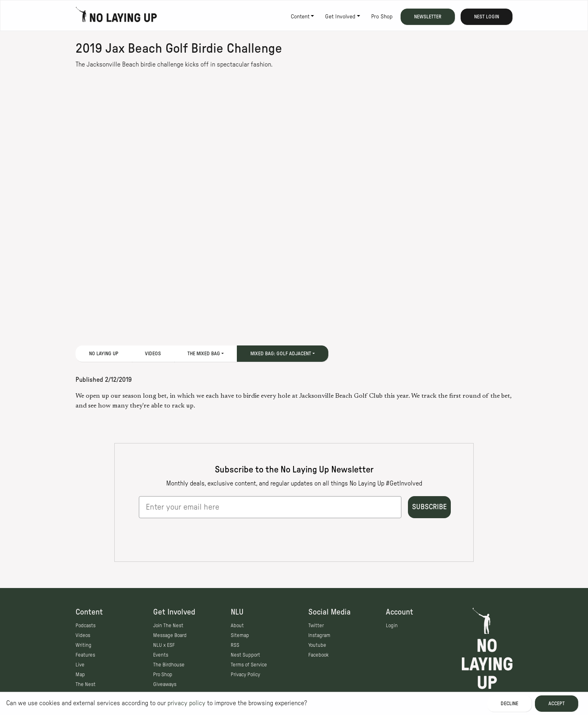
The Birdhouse (169, 665)
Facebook (318, 655)
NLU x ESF (164, 645)
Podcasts (86, 626)
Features (85, 655)
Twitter (316, 626)
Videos (153, 354)
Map (80, 675)
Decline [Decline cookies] (509, 704)
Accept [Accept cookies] (557, 704)
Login (392, 626)
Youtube (317, 645)
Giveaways (165, 684)
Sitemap (240, 635)
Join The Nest (168, 626)
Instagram (319, 635)
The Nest (86, 684)
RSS (235, 645)
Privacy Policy (245, 675)
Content (300, 17)
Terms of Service (249, 665)
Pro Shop (382, 17)
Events (161, 655)
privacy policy (186, 703)
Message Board (170, 635)
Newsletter (428, 17)
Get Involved (340, 17)
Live (80, 665)
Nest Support (245, 655)
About (237, 626)
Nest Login (487, 17)
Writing (84, 645)
